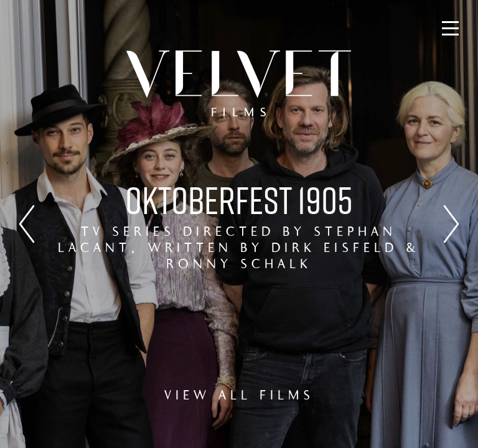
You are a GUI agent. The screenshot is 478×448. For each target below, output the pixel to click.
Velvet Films (239, 83)
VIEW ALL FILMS (239, 396)
